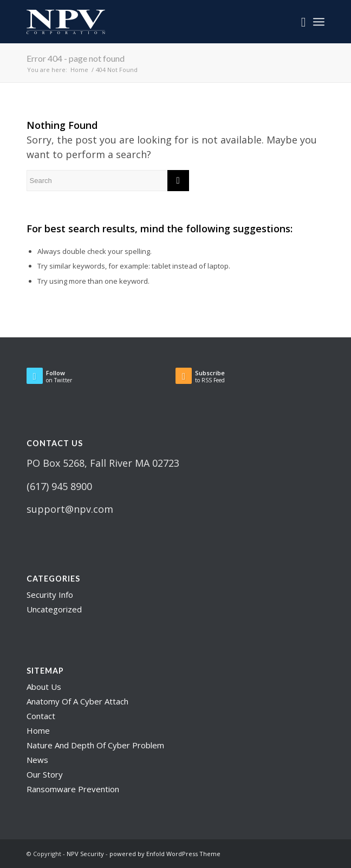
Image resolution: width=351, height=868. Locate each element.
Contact (41, 716)
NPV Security (85, 854)
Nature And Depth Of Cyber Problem (95, 745)
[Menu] (319, 22)
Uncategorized (54, 609)
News (37, 760)
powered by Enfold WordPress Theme (165, 854)
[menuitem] (298, 22)
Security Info (50, 595)
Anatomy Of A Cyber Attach (77, 701)
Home (38, 730)
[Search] (298, 22)
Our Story (45, 774)
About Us (44, 687)
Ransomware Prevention (73, 789)
